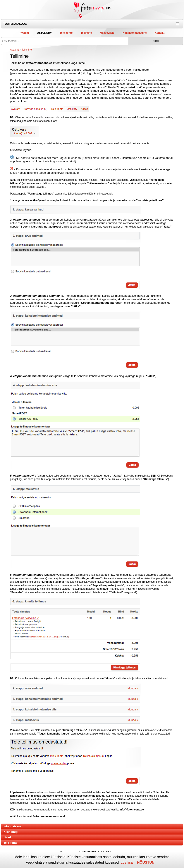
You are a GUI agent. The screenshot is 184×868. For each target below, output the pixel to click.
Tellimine (86, 33)
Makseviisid (107, 33)
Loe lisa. (127, 862)
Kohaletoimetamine (135, 33)
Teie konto (66, 33)
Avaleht (24, 33)
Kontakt (160, 33)
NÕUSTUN (146, 862)
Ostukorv (44, 33)
